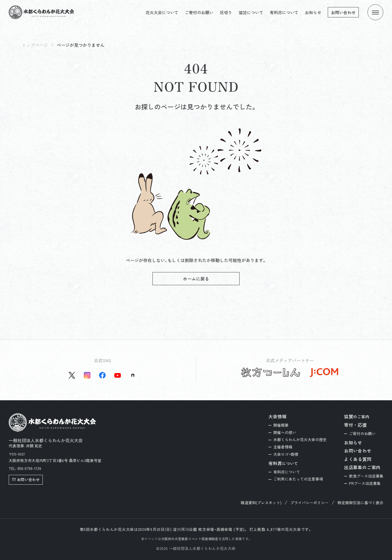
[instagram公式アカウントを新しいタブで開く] (87, 375)
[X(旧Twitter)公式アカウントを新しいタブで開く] (72, 375)
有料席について (284, 12)
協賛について (251, 12)
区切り (226, 12)
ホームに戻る (196, 279)
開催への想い (285, 432)
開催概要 (281, 425)
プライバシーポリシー (310, 503)
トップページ (35, 45)
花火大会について (162, 12)
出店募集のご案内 (362, 467)
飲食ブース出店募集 (366, 476)
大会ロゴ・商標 (286, 454)
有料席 (283, 463)
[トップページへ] (41, 12)
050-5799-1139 (29, 468)
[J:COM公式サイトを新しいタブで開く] (324, 373)
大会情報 (278, 416)
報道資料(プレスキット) (261, 503)
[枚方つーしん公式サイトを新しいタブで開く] (271, 373)
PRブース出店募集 (365, 483)
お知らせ (313, 12)
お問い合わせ (343, 12)
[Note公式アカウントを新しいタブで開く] (133, 375)
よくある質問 (358, 459)
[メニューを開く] (375, 12)
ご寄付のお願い (199, 12)
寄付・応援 (356, 425)
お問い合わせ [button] (26, 479)
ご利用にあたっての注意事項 (298, 479)
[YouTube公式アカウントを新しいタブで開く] (118, 375)
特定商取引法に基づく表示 (360, 503)
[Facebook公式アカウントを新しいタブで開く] (102, 375)
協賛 (357, 416)
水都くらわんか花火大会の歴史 (300, 439)
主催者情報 (283, 447)
